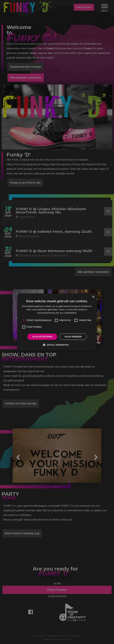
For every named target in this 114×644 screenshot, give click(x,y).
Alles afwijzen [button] (73, 337)
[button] (57, 345)
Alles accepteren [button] (42, 337)
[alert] (57, 322)
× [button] (93, 297)
